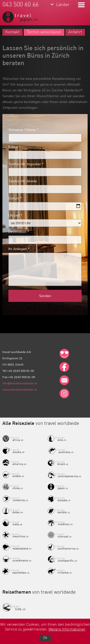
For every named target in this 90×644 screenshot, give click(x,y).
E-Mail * (15, 147)
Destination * (19, 232)
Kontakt (12, 32)
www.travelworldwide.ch (20, 390)
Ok (45, 638)
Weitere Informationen (67, 630)
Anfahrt (75, 32)
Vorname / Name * (23, 130)
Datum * (15, 198)
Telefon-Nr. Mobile (23, 181)
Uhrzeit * (15, 215)
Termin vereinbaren (44, 32)
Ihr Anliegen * (19, 249)
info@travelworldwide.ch (20, 383)
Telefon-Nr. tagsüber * (26, 164)
